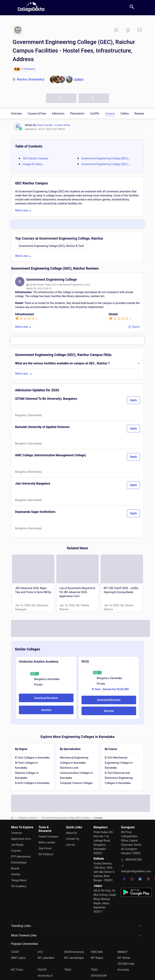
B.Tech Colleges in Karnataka (32, 758)
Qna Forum (45, 848)
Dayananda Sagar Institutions (35, 512)
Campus (110, 113)
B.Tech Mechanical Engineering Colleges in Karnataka (119, 763)
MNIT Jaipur (18, 958)
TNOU (68, 969)
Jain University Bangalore (33, 484)
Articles (16, 873)
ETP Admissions (21, 856)
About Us (71, 833)
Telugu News (19, 879)
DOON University (74, 952)
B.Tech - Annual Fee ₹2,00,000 (110, 689)
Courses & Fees (37, 113)
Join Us (71, 844)
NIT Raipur (97, 958)
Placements (77, 113)
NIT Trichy (17, 969)
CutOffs (95, 113)
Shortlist (46, 710)
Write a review (47, 842)
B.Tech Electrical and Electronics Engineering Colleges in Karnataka (119, 778)
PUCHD (42, 969)
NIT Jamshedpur (74, 958)
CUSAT (15, 952)
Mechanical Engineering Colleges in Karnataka (74, 760)
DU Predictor (46, 854)
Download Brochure (46, 698)
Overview (17, 113)
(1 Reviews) (28, 69)
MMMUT (123, 952)
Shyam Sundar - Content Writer (54, 125)
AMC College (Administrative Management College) (50, 455)
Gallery (125, 113)
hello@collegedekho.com (136, 871)
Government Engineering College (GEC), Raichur (66, 818)
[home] (31, 7)
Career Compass (48, 837)
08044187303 (134, 860)
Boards (15, 867)
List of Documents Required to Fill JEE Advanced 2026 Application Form (77, 592)
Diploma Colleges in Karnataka (27, 775)
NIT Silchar (124, 958)
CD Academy (19, 884)
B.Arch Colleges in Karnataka (32, 783)
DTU (40, 952)
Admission (58, 113)
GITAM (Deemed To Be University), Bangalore (46, 399)
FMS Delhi (97, 952)
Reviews (139, 113)
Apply (133, 400)
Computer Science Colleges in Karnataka (76, 786)
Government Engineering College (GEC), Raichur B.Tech (51, 246)
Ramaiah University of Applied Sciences (42, 427)
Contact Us (73, 839)
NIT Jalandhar (46, 958)
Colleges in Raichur (28, 818)
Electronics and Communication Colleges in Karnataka (76, 773)
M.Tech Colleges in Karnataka (26, 765)
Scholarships (19, 862)
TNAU (94, 969)
